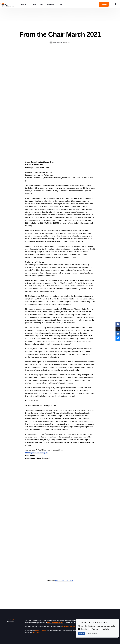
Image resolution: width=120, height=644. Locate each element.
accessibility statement (69, 626)
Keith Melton (59, 42)
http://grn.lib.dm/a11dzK (64, 581)
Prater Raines (36, 632)
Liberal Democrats (41, 630)
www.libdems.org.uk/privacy (55, 623)
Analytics (95, 629)
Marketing (106, 629)
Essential (84, 629)
